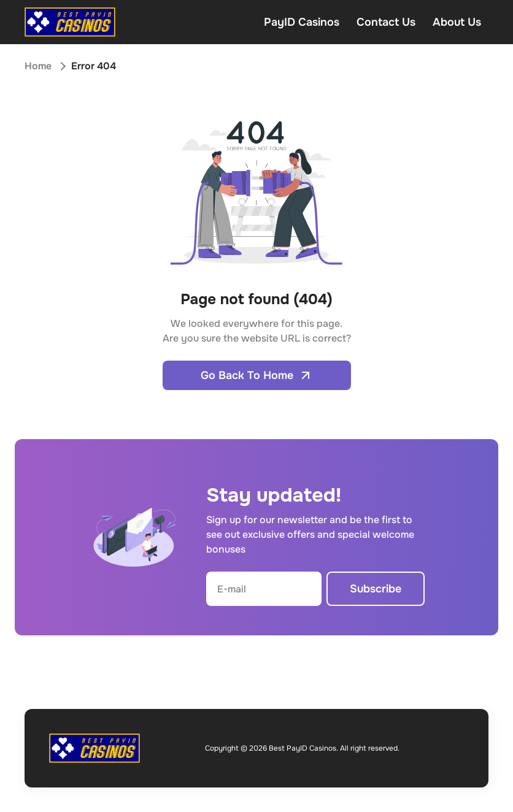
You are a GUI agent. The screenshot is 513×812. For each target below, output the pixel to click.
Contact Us (386, 22)
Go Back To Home (257, 375)
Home (38, 66)
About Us (457, 22)
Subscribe (376, 589)
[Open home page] (70, 22)
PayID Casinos (302, 22)
